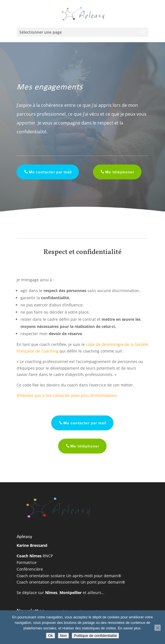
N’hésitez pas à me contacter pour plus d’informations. (67, 395)
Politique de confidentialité (95, 636)
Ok (51, 636)
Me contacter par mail (46, 172)
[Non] (158, 628)
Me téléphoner (116, 172)
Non (63, 636)
